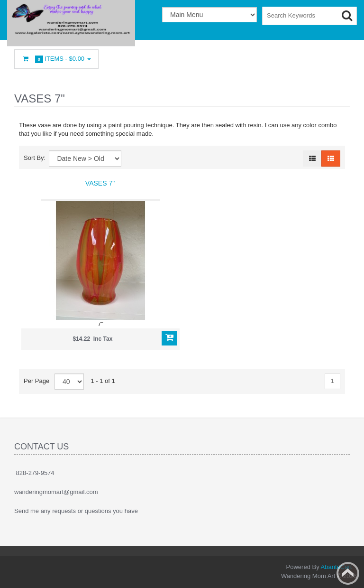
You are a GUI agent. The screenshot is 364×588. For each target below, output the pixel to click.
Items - (56, 59)
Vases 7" (100, 183)
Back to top (348, 573)
